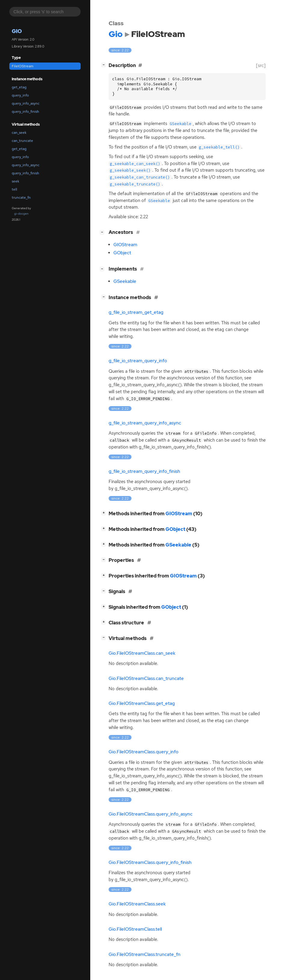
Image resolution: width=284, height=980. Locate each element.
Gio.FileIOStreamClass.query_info (144, 752)
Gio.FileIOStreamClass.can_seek (142, 653)
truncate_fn (21, 198)
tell (14, 189)
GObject (122, 253)
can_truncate (22, 141)
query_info (20, 95)
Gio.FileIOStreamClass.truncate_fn (145, 954)
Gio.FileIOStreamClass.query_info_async (151, 814)
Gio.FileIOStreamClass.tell (135, 929)
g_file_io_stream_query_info (138, 361)
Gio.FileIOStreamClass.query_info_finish (150, 862)
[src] (261, 65)
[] (105, 65)
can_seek (19, 133)
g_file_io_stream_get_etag (136, 312)
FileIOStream (23, 66)
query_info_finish (25, 112)
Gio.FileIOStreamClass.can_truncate (146, 678)
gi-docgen (21, 214)
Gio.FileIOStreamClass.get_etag (142, 703)
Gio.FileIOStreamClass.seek (137, 904)
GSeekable (125, 281)
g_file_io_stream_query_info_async (145, 423)
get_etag (19, 87)
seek (15, 181)
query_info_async (26, 103)
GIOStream (125, 245)
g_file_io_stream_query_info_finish (144, 471)
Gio (17, 31)
